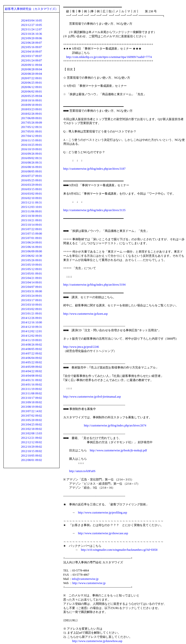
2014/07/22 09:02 (31, 353)
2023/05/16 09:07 (31, 47)
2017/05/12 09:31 (31, 127)
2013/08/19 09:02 (31, 407)
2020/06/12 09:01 (31, 87)
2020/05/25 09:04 (31, 96)
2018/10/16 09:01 (31, 100)
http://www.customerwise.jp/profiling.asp (103, 513)
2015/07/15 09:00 (31, 234)
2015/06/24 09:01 (31, 242)
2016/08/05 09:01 (31, 171)
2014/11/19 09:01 (32, 340)
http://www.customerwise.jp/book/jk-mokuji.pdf (118, 450)
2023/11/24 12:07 (32, 29)
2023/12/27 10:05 (31, 25)
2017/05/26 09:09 (31, 123)
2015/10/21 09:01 (31, 220)
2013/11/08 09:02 (32, 393)
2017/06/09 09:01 (31, 118)
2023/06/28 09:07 (31, 43)
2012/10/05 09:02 (31, 456)
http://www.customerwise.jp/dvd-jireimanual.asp (92, 397)
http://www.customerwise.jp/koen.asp (85, 314)
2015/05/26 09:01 (31, 260)
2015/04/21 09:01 (31, 278)
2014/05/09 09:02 (31, 367)
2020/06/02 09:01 (31, 92)
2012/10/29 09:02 (31, 447)
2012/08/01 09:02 (31, 460)
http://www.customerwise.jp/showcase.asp (103, 533)
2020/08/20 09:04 (31, 74)
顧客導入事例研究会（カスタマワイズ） (31, 9)
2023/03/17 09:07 (31, 56)
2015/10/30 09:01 (31, 216)
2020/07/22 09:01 (31, 78)
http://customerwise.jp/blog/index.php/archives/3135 (94, 210)
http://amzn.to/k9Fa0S (82, 471)
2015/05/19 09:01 (31, 265)
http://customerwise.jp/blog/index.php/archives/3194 (94, 285)
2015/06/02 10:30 (31, 256)
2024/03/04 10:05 (31, 20)
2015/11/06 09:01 (32, 211)
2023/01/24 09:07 (31, 60)
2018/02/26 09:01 (31, 114)
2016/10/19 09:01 (31, 149)
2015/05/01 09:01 (31, 274)
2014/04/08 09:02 (31, 376)
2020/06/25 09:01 (31, 83)
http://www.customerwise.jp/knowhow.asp (97, 641)
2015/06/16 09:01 (31, 247)
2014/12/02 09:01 (31, 336)
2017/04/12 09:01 (31, 136)
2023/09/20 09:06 (31, 38)
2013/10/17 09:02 (31, 398)
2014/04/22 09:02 (31, 371)
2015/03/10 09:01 (31, 305)
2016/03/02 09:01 (31, 194)
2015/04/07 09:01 (31, 287)
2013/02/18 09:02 (31, 429)
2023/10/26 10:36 (31, 34)
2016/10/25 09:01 (31, 145)
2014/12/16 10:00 (31, 322)
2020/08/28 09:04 (31, 69)
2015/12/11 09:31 (32, 202)
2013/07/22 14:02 (31, 411)
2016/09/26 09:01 (31, 154)
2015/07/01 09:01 (31, 238)
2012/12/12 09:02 (31, 442)
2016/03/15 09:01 (31, 189)
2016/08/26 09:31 (31, 163)
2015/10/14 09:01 (31, 225)
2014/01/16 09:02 (31, 385)
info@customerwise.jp (85, 579)
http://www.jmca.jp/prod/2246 (81, 347)
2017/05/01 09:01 (31, 131)
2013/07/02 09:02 (31, 416)
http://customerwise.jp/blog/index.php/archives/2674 (115, 425)
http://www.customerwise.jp (89, 583)
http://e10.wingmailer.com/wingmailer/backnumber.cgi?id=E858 (119, 550)
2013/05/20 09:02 (31, 420)
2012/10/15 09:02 (31, 451)
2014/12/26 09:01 (31, 318)
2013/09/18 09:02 (31, 402)
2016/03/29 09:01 (31, 185)
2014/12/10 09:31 (31, 327)
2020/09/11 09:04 (32, 65)
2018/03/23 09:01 (31, 109)
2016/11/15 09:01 (32, 140)
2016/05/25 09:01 (31, 180)
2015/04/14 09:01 (31, 282)
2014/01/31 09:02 (31, 380)
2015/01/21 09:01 (31, 313)
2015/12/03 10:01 (31, 207)
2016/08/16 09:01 (31, 167)
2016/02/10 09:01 (31, 198)
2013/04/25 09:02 (31, 424)
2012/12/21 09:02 (31, 438)
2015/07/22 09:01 (31, 229)
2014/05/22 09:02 (31, 362)
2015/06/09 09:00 (31, 251)
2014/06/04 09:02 (31, 358)
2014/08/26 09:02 (31, 345)
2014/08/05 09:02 (31, 349)
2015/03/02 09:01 (31, 309)
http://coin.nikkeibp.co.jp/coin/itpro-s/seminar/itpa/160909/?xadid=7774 (109, 57)
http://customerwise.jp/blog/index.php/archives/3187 (94, 169)
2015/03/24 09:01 (31, 296)
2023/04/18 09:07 (31, 52)
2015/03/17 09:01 (31, 300)
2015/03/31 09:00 (31, 291)
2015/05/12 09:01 (31, 269)
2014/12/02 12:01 (31, 331)
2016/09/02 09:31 (31, 158)
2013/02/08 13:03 (31, 433)
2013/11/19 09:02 (32, 389)
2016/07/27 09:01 (31, 176)
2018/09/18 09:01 (31, 105)
